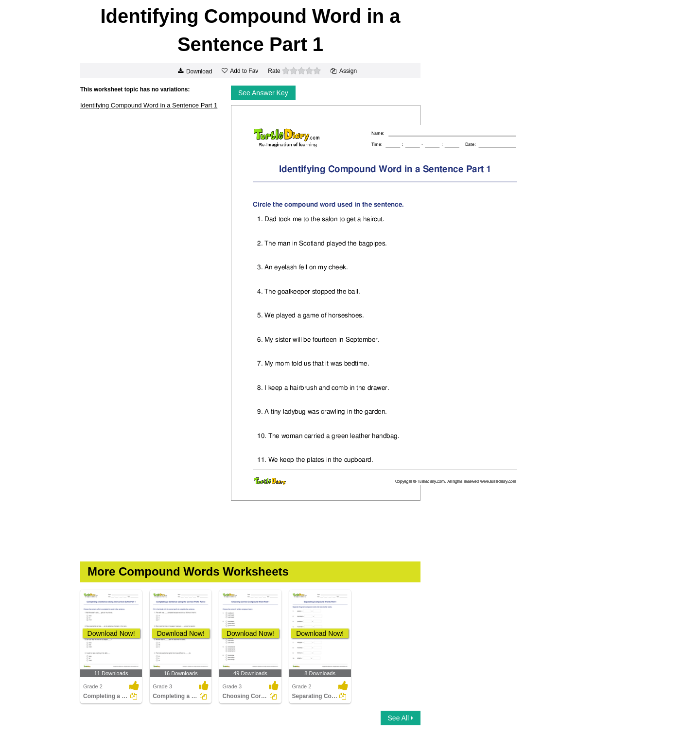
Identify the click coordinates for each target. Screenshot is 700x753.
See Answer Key (263, 93)
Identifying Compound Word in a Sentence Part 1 (149, 105)
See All (401, 718)
